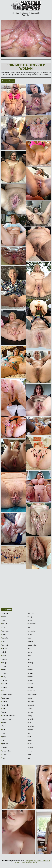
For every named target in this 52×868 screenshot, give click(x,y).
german (4, 737)
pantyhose (31, 691)
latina (29, 634)
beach (4, 634)
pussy (29, 698)
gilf (3, 740)
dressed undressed (8, 716)
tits (28, 733)
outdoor (30, 670)
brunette (4, 673)
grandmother (6, 751)
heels (29, 620)
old (28, 659)
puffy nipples (32, 694)
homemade (31, 624)
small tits (30, 719)
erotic (4, 723)
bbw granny (6, 631)
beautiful (5, 638)
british (4, 670)
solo (29, 723)
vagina (30, 744)
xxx (28, 758)
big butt (4, 680)
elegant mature (7, 719)
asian (3, 617)
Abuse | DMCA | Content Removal (36, 861)
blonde (4, 659)
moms (29, 652)
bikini (3, 652)
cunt (3, 709)
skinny (30, 716)
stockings (31, 726)
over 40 (30, 673)
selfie (29, 709)
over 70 (30, 684)
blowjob (4, 663)
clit (3, 691)
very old (30, 747)
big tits (4, 649)
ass (3, 620)
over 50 (30, 677)
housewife (31, 631)
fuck (3, 733)
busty (3, 677)
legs (29, 638)
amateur (4, 613)
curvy (3, 712)
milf (29, 649)
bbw (3, 627)
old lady (30, 663)
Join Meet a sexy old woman (26, 67)
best (3, 641)
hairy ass (30, 613)
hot (28, 627)
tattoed (30, 730)
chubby (4, 687)
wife (29, 754)
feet (3, 730)
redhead (30, 702)
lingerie (30, 641)
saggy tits (31, 705)
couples (4, 702)
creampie (5, 705)
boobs (4, 666)
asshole (4, 624)
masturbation (32, 645)
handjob (30, 617)
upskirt (30, 740)
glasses (4, 747)
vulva (29, 751)
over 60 (30, 680)
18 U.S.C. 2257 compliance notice (33, 862)
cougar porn (6, 698)
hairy (3, 758)
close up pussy (7, 694)
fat (2, 726)
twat (29, 737)
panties (30, 687)
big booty (5, 645)
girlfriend (5, 744)
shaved (30, 712)
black (3, 656)
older (29, 666)
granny (4, 754)
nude (29, 656)
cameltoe (5, 684)
